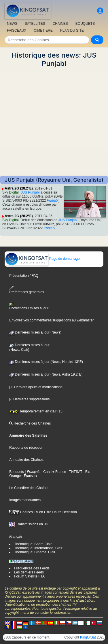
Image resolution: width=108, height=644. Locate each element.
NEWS (12, 24)
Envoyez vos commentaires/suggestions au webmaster (51, 320)
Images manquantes (25, 500)
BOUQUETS (85, 24)
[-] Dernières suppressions (29, 399)
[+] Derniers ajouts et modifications (36, 387)
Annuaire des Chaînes (26, 460)
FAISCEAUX (17, 31)
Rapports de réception (26, 448)
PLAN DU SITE (72, 31)
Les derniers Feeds (29, 572)
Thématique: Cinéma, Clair (35, 552)
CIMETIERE (43, 31)
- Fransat (28, 476)
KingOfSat (88, 637)
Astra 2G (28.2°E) (19, 188)
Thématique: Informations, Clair (38, 548)
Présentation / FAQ (24, 276)
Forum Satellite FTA (29, 576)
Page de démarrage (42, 259)
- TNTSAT (74, 472)
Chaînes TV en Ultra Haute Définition (43, 512)
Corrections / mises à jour (29, 306)
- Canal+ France (53, 472)
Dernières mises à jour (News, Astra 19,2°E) (46, 374)
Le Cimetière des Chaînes (29, 488)
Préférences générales (27, 290)
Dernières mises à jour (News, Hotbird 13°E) (46, 362)
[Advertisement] (54, 122)
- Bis (86, 472)
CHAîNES (60, 24)
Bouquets (17, 472)
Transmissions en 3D (29, 524)
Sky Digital (11, 192)
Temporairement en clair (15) (36, 411)
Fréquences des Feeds (32, 568)
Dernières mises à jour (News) (35, 332)
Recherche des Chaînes (30, 423)
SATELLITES (35, 24)
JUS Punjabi (30, 192)
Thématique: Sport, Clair (33, 544)
